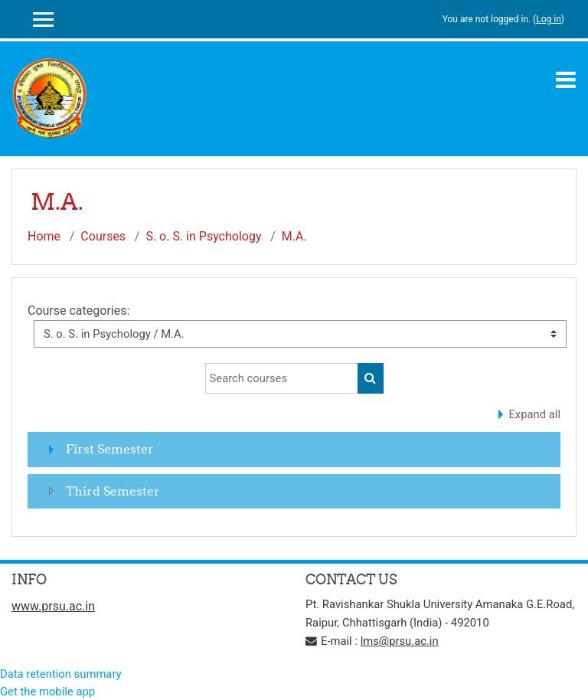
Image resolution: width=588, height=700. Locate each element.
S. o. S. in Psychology (203, 236)
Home (44, 236)
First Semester (110, 449)
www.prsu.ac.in (53, 606)
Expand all (534, 414)
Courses (103, 236)
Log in (549, 19)
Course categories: (78, 311)
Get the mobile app (47, 692)
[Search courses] (282, 378)
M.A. (294, 236)
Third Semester (113, 491)
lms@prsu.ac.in (400, 641)
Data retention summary (61, 674)
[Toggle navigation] (566, 80)
